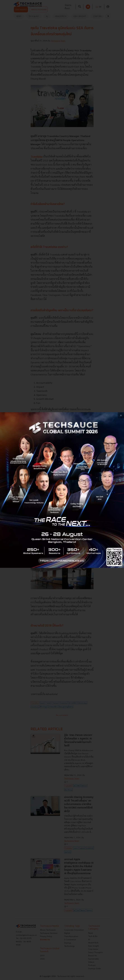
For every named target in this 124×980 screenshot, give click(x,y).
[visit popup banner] (62, 490)
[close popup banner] (121, 415)
